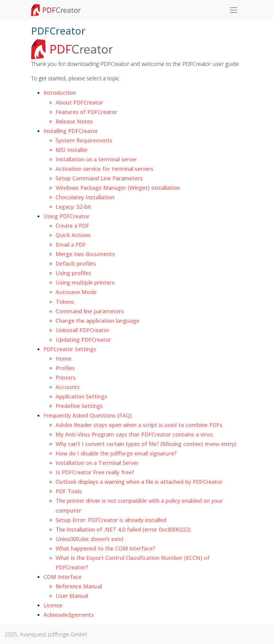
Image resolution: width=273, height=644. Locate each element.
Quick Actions (73, 235)
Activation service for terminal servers (104, 169)
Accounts (68, 387)
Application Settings (81, 396)
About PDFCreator (79, 102)
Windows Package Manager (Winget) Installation (118, 188)
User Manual (72, 596)
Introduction (60, 93)
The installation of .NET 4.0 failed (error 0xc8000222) (123, 529)
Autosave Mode (76, 292)
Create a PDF (72, 226)
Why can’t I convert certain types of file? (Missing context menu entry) (146, 444)
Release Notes (74, 121)
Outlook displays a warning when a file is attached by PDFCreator (139, 482)
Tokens (65, 302)
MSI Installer (72, 150)
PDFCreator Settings (70, 349)
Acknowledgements (69, 615)
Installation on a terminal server (96, 159)
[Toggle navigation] (234, 10)
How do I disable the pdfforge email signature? (116, 453)
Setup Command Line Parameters (99, 178)
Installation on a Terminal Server (97, 463)
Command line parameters (90, 311)
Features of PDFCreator (86, 112)
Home (64, 359)
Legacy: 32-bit (73, 207)
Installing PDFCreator (71, 131)
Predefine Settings (79, 406)
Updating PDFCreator (83, 340)
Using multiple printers (85, 282)
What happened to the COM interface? (105, 548)
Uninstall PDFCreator (82, 330)
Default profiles (76, 263)
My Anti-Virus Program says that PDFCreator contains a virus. (135, 434)
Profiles (65, 368)
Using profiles (73, 273)
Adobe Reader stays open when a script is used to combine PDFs (139, 425)
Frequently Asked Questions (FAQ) (88, 415)
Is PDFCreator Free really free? (95, 472)
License (53, 605)
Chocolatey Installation (85, 197)
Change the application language (97, 321)
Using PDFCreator (66, 216)
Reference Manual (79, 586)
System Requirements (84, 140)
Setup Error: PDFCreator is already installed (111, 520)
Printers (66, 377)
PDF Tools (69, 491)
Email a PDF (71, 245)
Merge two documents (85, 254)
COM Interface (62, 577)
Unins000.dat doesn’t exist (90, 539)
